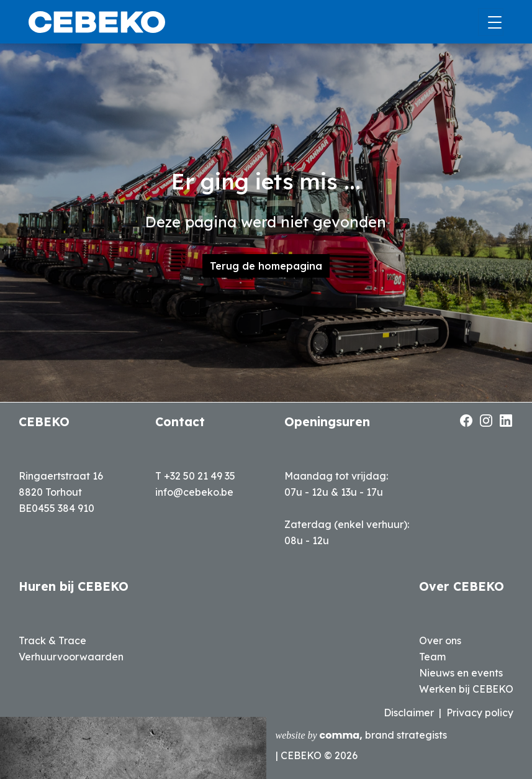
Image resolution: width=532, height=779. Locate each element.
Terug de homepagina (266, 266)
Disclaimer (409, 713)
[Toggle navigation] (491, 22)
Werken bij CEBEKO (466, 689)
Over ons (440, 640)
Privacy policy (480, 713)
